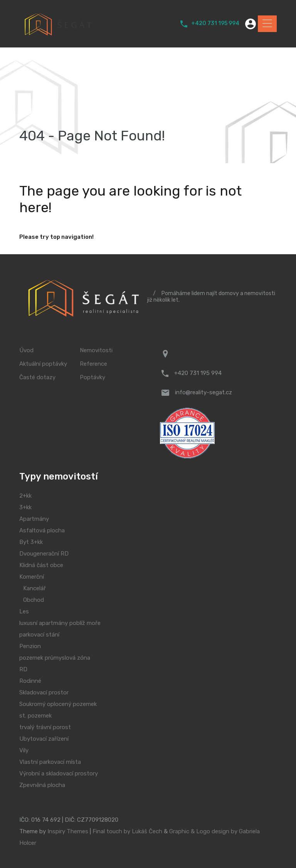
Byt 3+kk (31, 542)
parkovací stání (39, 635)
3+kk (25, 507)
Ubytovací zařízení (44, 739)
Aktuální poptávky (43, 364)
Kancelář (34, 588)
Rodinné (30, 681)
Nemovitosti (96, 350)
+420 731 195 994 (215, 24)
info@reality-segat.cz (203, 392)
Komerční (32, 577)
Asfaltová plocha (42, 530)
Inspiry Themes (68, 831)
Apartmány (34, 519)
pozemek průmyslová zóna (55, 658)
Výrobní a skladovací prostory (59, 773)
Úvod (26, 350)
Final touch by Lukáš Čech (127, 831)
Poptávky (92, 377)
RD (23, 669)
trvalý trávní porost (45, 727)
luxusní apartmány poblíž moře (60, 623)
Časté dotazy (37, 377)
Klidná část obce (41, 565)
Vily (24, 750)
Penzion (30, 646)
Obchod (34, 600)
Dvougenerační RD (44, 554)
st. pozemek (35, 716)
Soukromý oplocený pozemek (58, 704)
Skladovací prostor (44, 692)
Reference (93, 364)
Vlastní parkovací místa (50, 762)
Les (24, 611)
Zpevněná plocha (42, 785)
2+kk (25, 496)
